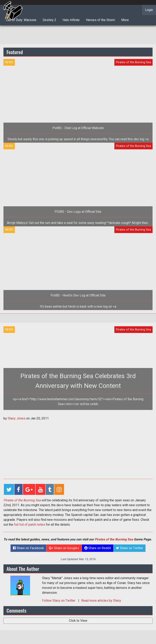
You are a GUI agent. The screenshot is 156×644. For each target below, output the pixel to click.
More (125, 20)
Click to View (78, 621)
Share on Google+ (64, 548)
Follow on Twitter (59, 601)
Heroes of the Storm (100, 20)
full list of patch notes (30, 525)
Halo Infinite (71, 20)
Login (149, 10)
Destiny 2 (49, 20)
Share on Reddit (98, 548)
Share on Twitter (129, 548)
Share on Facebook (28, 548)
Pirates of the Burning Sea (114, 539)
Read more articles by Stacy (101, 601)
